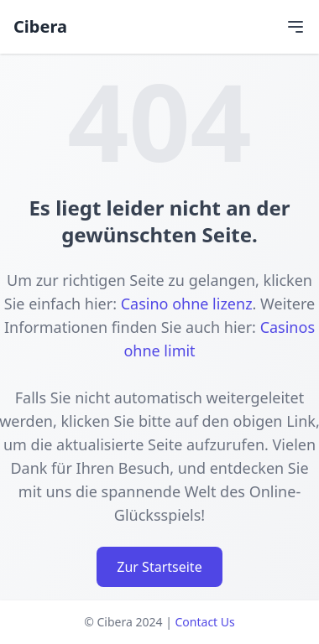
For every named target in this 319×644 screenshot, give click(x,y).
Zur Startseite (159, 567)
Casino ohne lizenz (187, 304)
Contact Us (205, 622)
